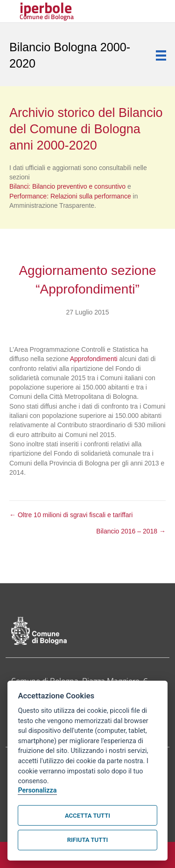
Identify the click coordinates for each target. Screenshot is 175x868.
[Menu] (161, 55)
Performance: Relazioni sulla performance (71, 196)
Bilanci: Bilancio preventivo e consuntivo (68, 186)
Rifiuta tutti (87, 840)
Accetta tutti (87, 816)
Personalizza (37, 790)
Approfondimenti (94, 359)
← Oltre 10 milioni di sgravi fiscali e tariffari (71, 515)
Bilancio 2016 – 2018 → (131, 531)
